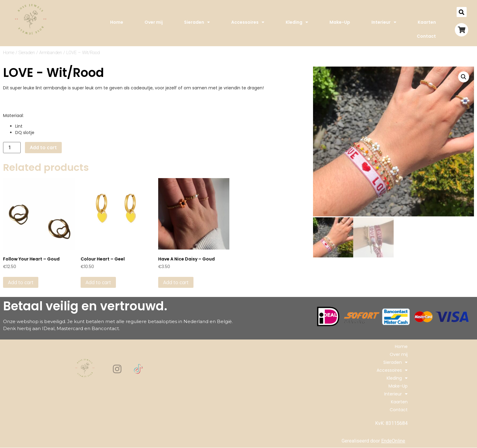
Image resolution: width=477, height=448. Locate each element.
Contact (426, 36)
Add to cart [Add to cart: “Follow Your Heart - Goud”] (21, 282)
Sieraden (197, 22)
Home (117, 22)
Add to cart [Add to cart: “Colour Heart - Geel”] (98, 282)
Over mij (154, 22)
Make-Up (340, 22)
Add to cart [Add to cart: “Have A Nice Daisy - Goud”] (176, 282)
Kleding (297, 22)
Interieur (384, 22)
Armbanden (51, 53)
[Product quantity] (12, 148)
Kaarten (427, 22)
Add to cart (43, 147)
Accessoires (248, 22)
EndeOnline (393, 441)
